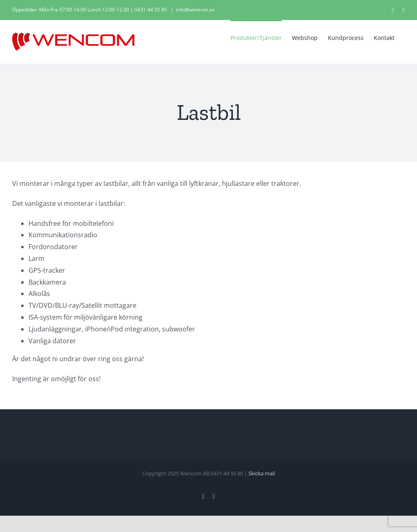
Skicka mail (262, 473)
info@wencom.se (195, 10)
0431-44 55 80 (151, 10)
